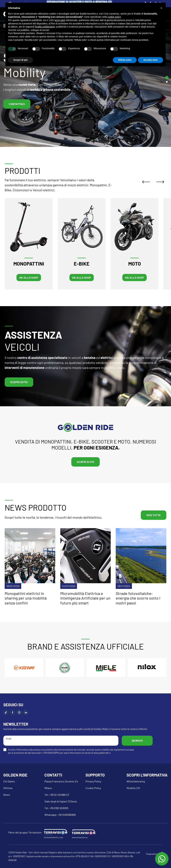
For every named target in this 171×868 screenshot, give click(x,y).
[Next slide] (161, 182)
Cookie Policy (93, 788)
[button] (161, 8)
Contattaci (17, 104)
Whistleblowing (136, 781)
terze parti (60, 20)
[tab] (167, 78)
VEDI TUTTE (154, 515)
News (7, 795)
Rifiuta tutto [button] (125, 60)
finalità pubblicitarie (45, 27)
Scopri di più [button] (20, 60)
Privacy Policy (93, 781)
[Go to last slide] (147, 182)
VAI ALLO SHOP (29, 278)
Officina (8, 788)
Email (61, 740)
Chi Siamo (9, 781)
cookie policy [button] (114, 17)
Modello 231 (133, 788)
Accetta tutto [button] (150, 60)
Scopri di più (19, 382)
